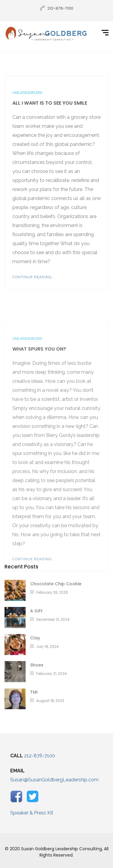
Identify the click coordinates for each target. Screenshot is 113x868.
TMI (34, 692)
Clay (35, 638)
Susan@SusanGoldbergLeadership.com (54, 780)
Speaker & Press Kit (32, 813)
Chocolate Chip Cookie (56, 584)
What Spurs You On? (39, 394)
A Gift (36, 611)
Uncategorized (27, 93)
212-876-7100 (40, 756)
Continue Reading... (34, 277)
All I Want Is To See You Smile (50, 103)
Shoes (37, 665)
